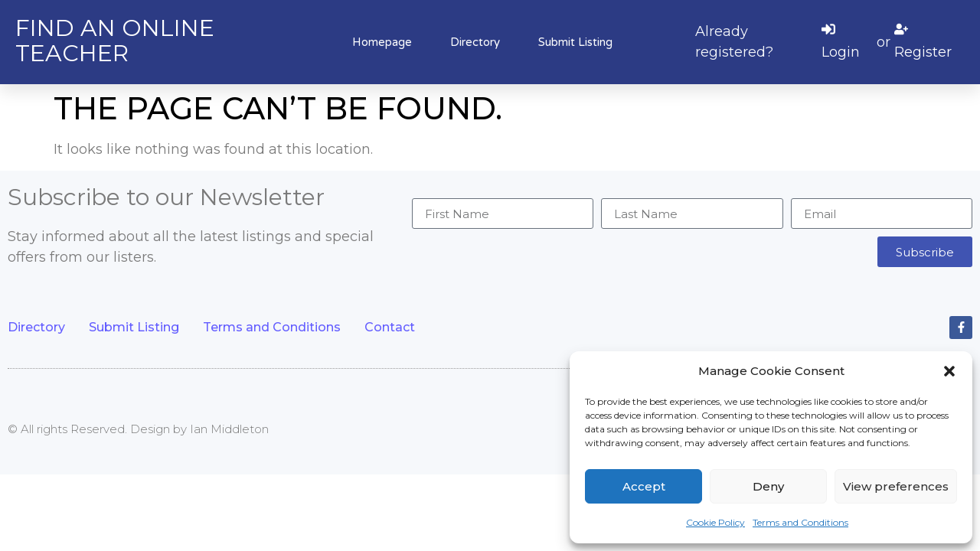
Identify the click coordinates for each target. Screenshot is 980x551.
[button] (949, 371)
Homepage (382, 42)
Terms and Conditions (800, 522)
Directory (475, 42)
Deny (768, 486)
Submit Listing (575, 42)
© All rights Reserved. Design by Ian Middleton (138, 429)
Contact (390, 327)
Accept (644, 486)
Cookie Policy (715, 522)
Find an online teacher (115, 41)
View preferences (896, 486)
